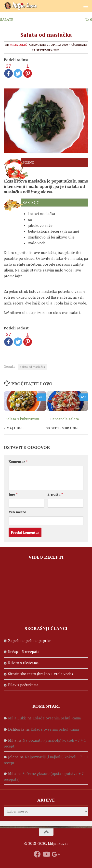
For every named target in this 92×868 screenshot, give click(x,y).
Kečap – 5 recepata (24, 651)
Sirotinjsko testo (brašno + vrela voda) (40, 674)
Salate (7, 19)
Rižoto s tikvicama (23, 663)
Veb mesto (17, 512)
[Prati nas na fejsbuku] (37, 854)
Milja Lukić (18, 45)
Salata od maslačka (32, 367)
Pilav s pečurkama (23, 685)
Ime (13, 494)
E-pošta (55, 494)
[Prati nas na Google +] (55, 854)
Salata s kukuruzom (22, 419)
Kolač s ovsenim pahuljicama (57, 718)
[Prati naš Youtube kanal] (46, 854)
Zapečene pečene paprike (30, 640)
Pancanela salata (65, 419)
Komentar (18, 461)
